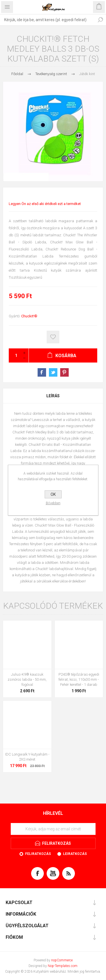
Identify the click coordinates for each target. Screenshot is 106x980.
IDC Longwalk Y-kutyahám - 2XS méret (27, 757)
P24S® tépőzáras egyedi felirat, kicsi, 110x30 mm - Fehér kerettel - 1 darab (79, 679)
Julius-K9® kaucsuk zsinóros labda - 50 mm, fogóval (27, 679)
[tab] (53, 396)
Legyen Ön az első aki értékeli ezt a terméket (45, 204)
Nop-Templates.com (63, 966)
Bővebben (53, 503)
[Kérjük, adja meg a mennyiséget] (14, 355)
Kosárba (53, 337)
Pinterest (64, 372)
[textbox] (47, 20)
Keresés (100, 20)
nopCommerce (62, 960)
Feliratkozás (38, 854)
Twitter (53, 372)
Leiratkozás (75, 854)
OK (53, 494)
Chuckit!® (29, 316)
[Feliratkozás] (53, 829)
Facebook (42, 372)
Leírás (53, 396)
